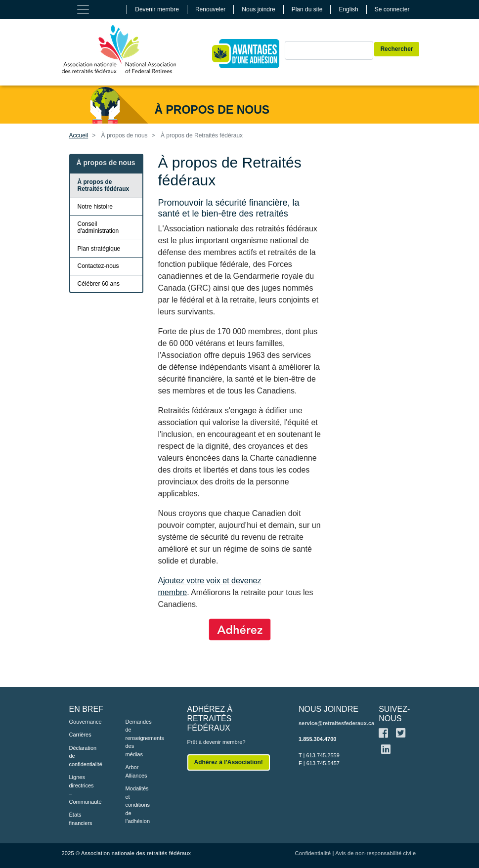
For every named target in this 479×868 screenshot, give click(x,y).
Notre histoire (95, 207)
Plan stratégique (99, 249)
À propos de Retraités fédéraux (104, 185)
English (348, 9)
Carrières (80, 735)
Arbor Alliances (136, 771)
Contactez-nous (98, 266)
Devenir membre (157, 9)
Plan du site (307, 9)
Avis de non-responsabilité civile (375, 853)
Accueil (79, 135)
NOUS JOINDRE (328, 709)
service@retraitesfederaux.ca (336, 723)
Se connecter (392, 9)
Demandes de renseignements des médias (139, 738)
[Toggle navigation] (83, 9)
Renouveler (210, 9)
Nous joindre (258, 9)
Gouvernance (83, 722)
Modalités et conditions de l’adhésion (138, 805)
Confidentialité (313, 853)
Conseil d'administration (98, 227)
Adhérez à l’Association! (229, 762)
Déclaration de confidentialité (83, 756)
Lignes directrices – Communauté (83, 789)
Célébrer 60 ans (99, 284)
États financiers (81, 819)
